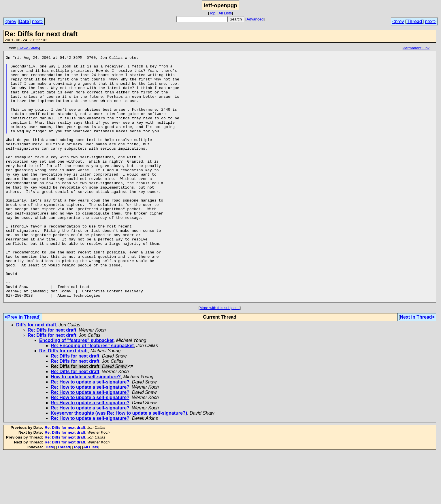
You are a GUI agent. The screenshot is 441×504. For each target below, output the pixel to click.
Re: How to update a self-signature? (90, 433)
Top (212, 13)
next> (38, 21)
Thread (414, 21)
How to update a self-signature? (86, 428)
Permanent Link (416, 49)
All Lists (225, 13)
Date (24, 21)
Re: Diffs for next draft (52, 381)
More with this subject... (219, 359)
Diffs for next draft (36, 376)
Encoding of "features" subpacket (76, 391)
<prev (10, 21)
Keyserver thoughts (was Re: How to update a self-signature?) (119, 464)
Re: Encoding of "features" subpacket (92, 397)
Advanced (255, 19)
